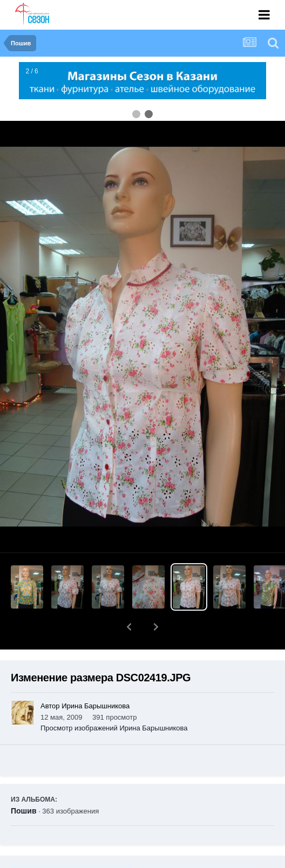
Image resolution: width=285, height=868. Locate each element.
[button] (129, 627)
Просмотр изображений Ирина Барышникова (114, 728)
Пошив (24, 811)
